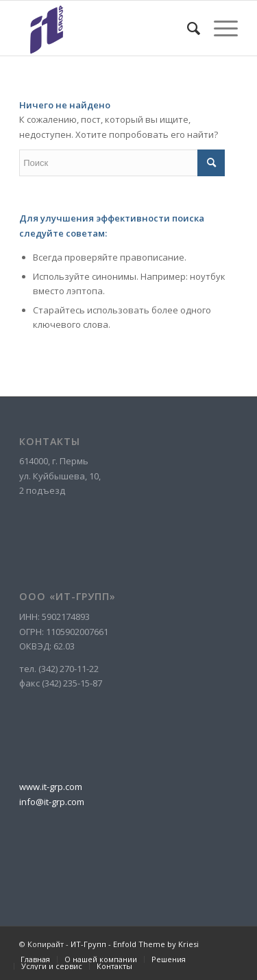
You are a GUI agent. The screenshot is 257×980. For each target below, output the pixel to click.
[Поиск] (187, 28)
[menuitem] (187, 28)
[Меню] (219, 28)
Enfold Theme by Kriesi (156, 944)
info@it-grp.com (52, 802)
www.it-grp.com (51, 787)
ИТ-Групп (88, 944)
